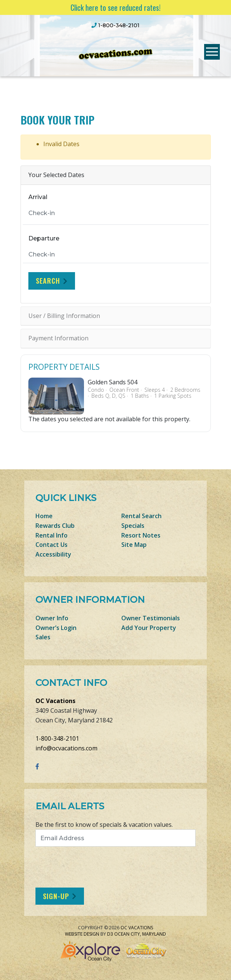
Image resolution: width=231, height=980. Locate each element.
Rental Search (141, 516)
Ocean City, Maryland (140, 934)
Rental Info (51, 535)
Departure (44, 238)
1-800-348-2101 (57, 738)
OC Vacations (55, 701)
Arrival (38, 197)
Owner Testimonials (151, 618)
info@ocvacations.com (66, 748)
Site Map (134, 545)
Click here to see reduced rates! (115, 7)
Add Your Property (149, 628)
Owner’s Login (56, 628)
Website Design (82, 934)
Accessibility (53, 554)
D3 (110, 934)
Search (48, 281)
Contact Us (51, 545)
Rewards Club (55, 526)
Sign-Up (56, 896)
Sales (43, 637)
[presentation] (98, 867)
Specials (133, 526)
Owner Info (52, 618)
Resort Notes (141, 535)
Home (44, 516)
